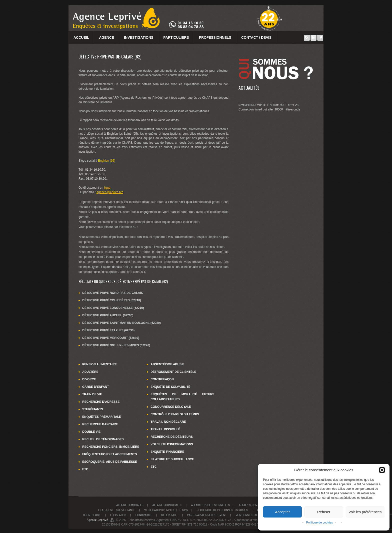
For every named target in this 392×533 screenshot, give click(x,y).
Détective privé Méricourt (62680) (111, 338)
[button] (382, 470)
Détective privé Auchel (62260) (108, 315)
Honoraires (144, 515)
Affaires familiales (130, 505)
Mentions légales (248, 515)
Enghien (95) (107, 161)
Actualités (249, 88)
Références (170, 515)
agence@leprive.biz (110, 192)
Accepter (282, 512)
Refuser (324, 512)
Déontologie (92, 515)
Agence (106, 37)
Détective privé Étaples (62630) (108, 330)
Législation (118, 515)
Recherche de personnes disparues (222, 510)
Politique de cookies (320, 523)
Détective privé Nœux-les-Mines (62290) (116, 345)
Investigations (139, 37)
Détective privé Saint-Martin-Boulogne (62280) (121, 323)
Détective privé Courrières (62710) (112, 300)
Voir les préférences (365, 512)
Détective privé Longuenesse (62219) (113, 308)
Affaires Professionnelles (210, 505)
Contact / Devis (256, 37)
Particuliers (176, 37)
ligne (107, 188)
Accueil (81, 37)
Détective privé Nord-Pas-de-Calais (112, 293)
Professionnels (215, 37)
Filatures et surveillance (117, 510)
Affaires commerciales (255, 505)
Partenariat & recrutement (207, 515)
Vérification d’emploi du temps (166, 510)
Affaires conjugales (167, 505)
